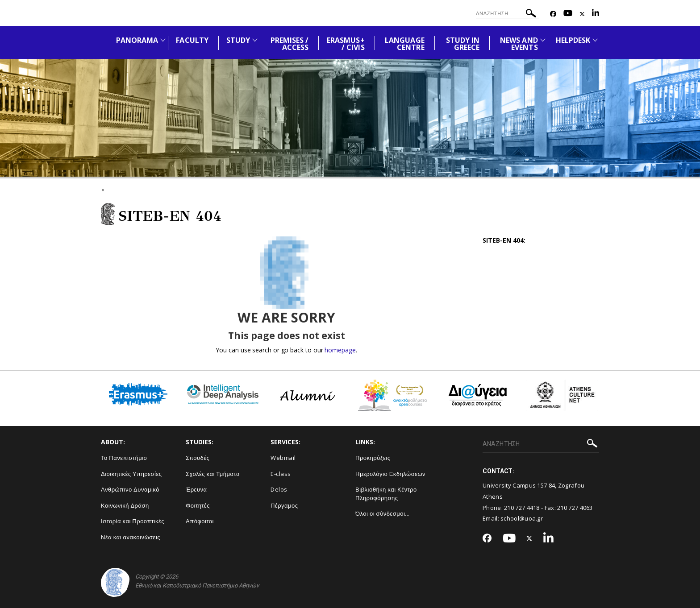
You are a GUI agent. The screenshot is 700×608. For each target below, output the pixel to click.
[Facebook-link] (553, 14)
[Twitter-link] (582, 14)
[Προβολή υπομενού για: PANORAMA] (163, 40)
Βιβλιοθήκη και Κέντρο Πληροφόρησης (386, 494)
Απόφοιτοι (200, 521)
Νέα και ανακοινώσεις (131, 537)
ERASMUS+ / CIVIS (346, 44)
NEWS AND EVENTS (519, 44)
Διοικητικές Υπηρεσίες (131, 474)
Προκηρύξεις (373, 458)
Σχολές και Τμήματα (213, 474)
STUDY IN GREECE (463, 44)
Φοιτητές (198, 505)
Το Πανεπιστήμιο (124, 458)
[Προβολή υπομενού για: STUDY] (255, 40)
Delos (279, 489)
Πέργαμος (284, 505)
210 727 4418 (522, 508)
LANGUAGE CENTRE (404, 44)
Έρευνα (196, 489)
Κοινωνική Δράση (125, 505)
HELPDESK (573, 40)
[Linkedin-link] (596, 14)
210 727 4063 (575, 508)
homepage (340, 350)
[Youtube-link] (568, 14)
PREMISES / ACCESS (290, 44)
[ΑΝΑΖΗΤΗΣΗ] (507, 13)
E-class (281, 474)
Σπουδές (198, 458)
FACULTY (192, 40)
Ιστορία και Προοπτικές (133, 521)
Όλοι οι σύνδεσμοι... (383, 513)
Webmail (283, 458)
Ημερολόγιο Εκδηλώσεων (390, 474)
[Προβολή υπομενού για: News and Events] (543, 40)
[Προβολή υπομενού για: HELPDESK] (595, 40)
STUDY (238, 40)
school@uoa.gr (522, 518)
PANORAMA (137, 40)
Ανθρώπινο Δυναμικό (130, 489)
